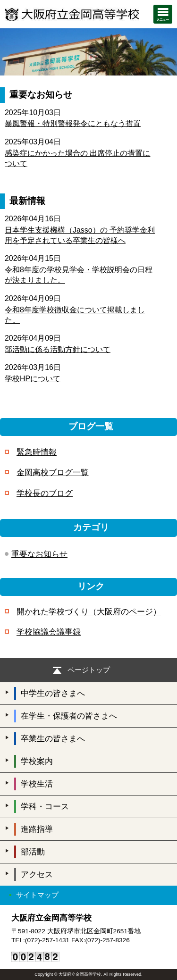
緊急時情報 (37, 452)
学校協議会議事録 (49, 632)
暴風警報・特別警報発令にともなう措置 (73, 123)
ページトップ (89, 670)
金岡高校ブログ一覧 (53, 473)
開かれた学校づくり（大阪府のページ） (89, 612)
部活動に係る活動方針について (58, 349)
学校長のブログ (45, 493)
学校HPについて (33, 379)
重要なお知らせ (39, 554)
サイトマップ (37, 895)
